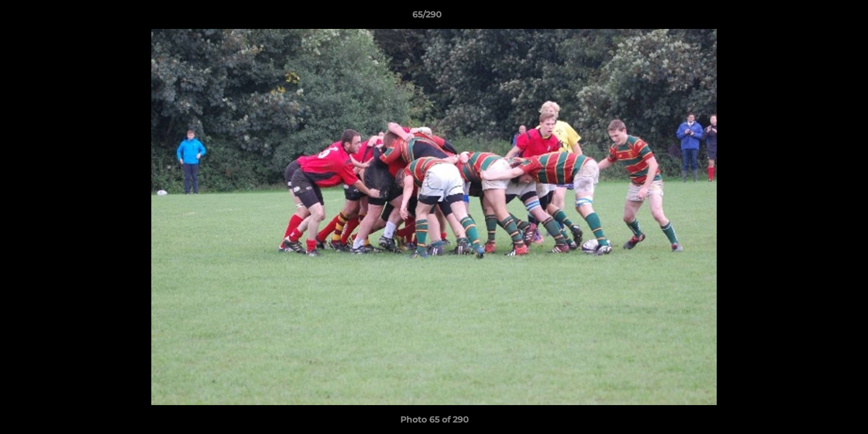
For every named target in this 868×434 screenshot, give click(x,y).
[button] (817, 17)
